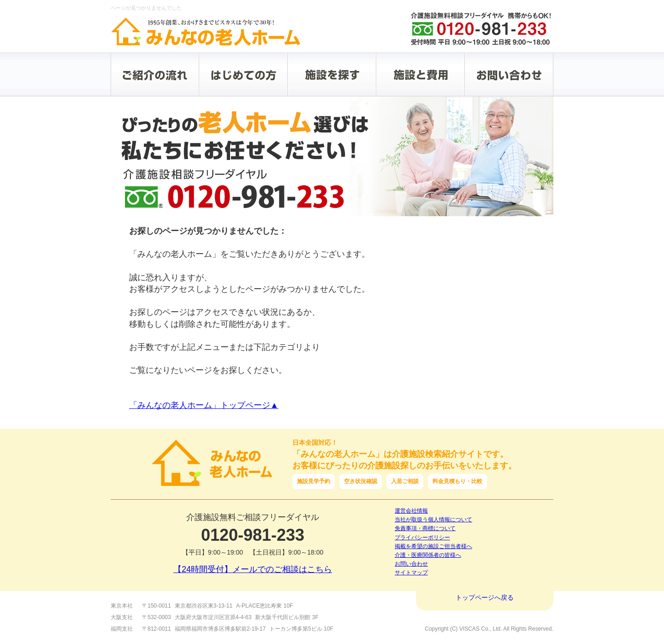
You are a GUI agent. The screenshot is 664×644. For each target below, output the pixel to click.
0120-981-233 (253, 535)
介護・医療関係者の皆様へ (428, 555)
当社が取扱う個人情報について (433, 520)
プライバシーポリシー (422, 538)
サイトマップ (411, 573)
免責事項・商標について (425, 528)
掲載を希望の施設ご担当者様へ (433, 546)
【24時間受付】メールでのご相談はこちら (253, 569)
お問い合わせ (411, 564)
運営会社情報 (411, 511)
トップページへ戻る (485, 597)
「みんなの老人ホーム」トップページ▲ (204, 405)
